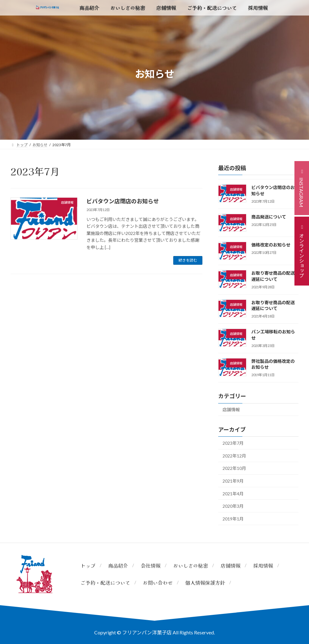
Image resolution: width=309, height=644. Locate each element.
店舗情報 (231, 410)
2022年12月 (234, 456)
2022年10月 (234, 468)
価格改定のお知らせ (271, 245)
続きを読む (188, 260)
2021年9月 (233, 481)
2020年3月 (233, 506)
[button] (302, 188)
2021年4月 (233, 494)
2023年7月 (233, 443)
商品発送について (269, 217)
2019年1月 (233, 519)
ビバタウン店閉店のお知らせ (123, 201)
